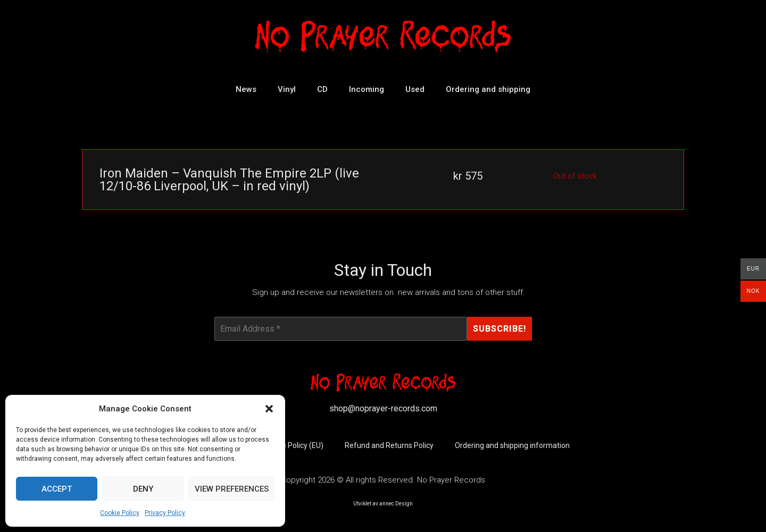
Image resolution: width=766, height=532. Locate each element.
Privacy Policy (165, 513)
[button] (269, 409)
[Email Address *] (341, 329)
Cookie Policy (120, 513)
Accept (57, 489)
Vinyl (287, 89)
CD (322, 89)
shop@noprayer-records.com (383, 409)
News (246, 89)
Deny (143, 489)
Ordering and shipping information (512, 446)
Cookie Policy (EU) (293, 446)
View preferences (232, 489)
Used (415, 89)
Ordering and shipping (488, 89)
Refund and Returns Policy (389, 446)
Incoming (367, 89)
